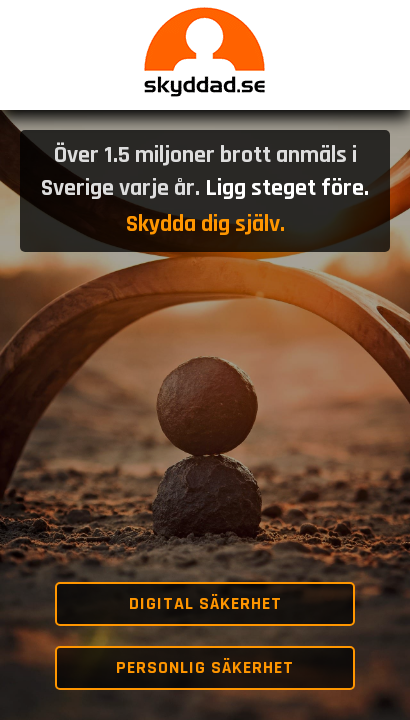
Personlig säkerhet (205, 667)
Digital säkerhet (205, 603)
